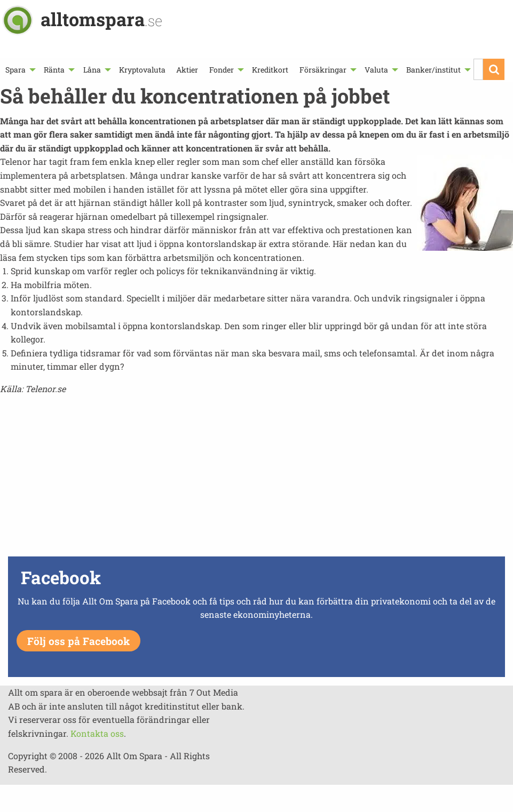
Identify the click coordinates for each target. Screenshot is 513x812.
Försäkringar (323, 70)
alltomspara (101, 19)
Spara (15, 70)
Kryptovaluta (142, 70)
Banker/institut (433, 70)
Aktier (187, 70)
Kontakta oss (97, 733)
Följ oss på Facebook (78, 641)
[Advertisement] (256, 479)
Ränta (54, 70)
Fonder (222, 70)
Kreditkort (270, 70)
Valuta (376, 70)
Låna (92, 70)
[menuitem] (19, 70)
